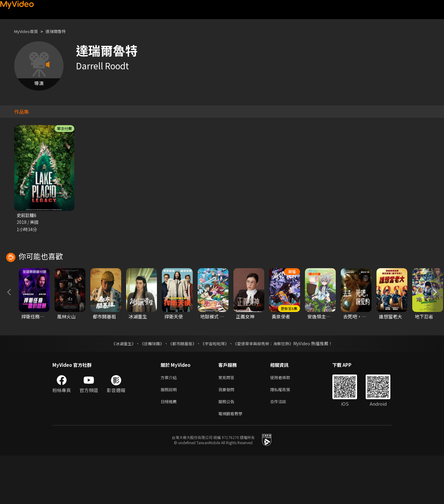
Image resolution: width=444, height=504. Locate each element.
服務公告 (228, 448)
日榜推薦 (170, 448)
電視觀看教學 (232, 461)
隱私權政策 (285, 435)
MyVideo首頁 (28, 31)
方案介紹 (170, 422)
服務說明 (170, 435)
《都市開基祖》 (181, 388)
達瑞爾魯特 (62, 31)
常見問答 (228, 422)
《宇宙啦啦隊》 (215, 388)
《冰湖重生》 (118, 388)
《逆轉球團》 (148, 388)
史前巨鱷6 (27, 215)
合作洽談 (283, 448)
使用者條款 (285, 422)
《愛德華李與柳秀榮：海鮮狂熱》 (267, 388)
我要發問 (228, 435)
